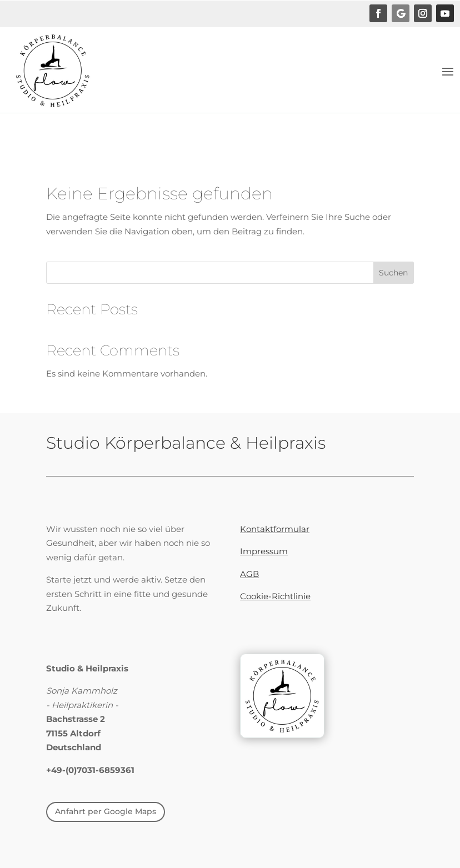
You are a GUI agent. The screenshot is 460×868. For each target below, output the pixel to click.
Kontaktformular (275, 529)
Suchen (393, 273)
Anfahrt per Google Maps (106, 811)
